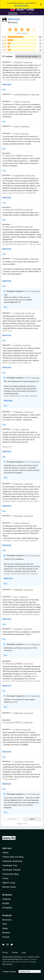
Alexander (19, 412)
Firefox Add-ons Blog (13, 857)
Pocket (6, 937)
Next (32, 819)
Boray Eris (19, 516)
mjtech (18, 730)
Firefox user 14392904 (14, 156)
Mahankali (19, 590)
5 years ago (25, 102)
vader (17, 102)
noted (24, 957)
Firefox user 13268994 (14, 663)
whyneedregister (22, 259)
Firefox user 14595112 (14, 722)
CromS (14, 22)
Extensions (13, 13)
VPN (5, 924)
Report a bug (9, 883)
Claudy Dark (20, 313)
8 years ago (26, 730)
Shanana (18, 629)
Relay (5, 928)
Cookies (15, 952)
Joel (17, 134)
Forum (5, 878)
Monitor (6, 933)
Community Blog (10, 874)
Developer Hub (10, 865)
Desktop (7, 899)
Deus (17, 126)
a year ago (28, 62)
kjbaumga (19, 484)
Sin (16, 597)
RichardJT (19, 62)
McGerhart (19, 762)
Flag (4, 89)
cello (17, 429)
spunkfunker (20, 175)
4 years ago (35, 94)
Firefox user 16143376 (14, 227)
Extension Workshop (12, 861)
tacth (17, 523)
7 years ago (26, 345)
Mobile (6, 903)
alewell (18, 345)
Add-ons (7, 848)
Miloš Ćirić (19, 713)
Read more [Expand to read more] (7, 84)
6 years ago (28, 156)
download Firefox (21, 6)
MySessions (14, 19)
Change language (9, 971)
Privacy (5, 952)
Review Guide (9, 887)
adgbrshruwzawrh (22, 94)
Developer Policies (11, 870)
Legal (24, 952)
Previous (12, 819)
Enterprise (7, 908)
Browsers (7, 920)
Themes (23, 13)
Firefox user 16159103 (14, 210)
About (5, 853)
